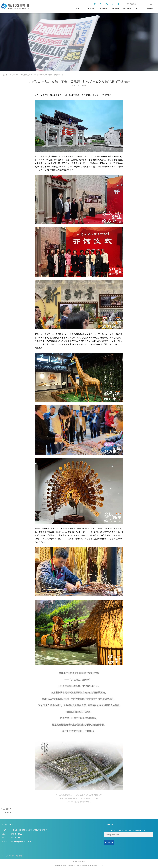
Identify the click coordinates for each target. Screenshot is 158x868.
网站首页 (5, 75)
